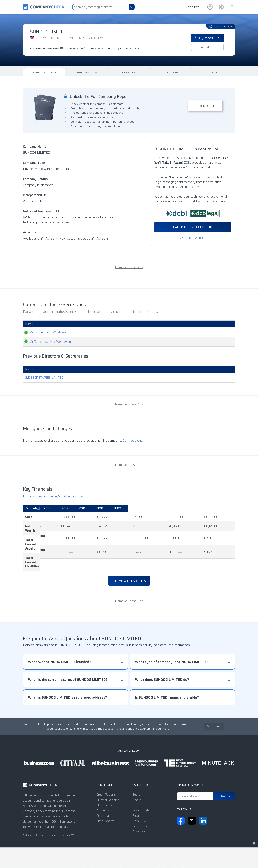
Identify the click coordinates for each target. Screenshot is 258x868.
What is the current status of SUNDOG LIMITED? (68, 659)
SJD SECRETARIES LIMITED (44, 378)
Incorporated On (35, 195)
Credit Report (87, 72)
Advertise (139, 810)
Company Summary (44, 72)
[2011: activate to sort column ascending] (163, 509)
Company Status (35, 179)
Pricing (137, 784)
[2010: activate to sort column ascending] (192, 509)
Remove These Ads (129, 267)
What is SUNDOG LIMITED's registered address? (68, 676)
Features (193, 7)
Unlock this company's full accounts (53, 496)
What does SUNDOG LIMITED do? (162, 659)
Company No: (123, 48)
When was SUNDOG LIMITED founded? (60, 641)
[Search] (132, 7)
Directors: (96, 48)
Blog (136, 795)
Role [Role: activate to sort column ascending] (112, 324)
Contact (214, 72)
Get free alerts (133, 441)
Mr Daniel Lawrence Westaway (46, 342)
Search (137, 774)
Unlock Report (205, 106)
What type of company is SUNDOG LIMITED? (171, 641)
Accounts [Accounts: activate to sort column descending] (32, 508)
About (137, 779)
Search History (142, 805)
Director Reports (108, 779)
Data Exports (105, 800)
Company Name (35, 147)
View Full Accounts (129, 560)
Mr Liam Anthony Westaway (44, 332)
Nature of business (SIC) (41, 211)
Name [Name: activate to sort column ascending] (29, 324)
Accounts (30, 232)
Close (216, 706)
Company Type (34, 163)
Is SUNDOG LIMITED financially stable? (167, 676)
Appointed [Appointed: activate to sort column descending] (211, 324)
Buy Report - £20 (207, 38)
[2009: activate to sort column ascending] (221, 509)
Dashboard (104, 795)
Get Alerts (208, 47)
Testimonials (141, 789)
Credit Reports (106, 774)
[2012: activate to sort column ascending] (133, 509)
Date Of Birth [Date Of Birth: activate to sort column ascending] (172, 324)
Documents (171, 72)
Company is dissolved (47, 49)
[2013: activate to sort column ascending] (102, 509)
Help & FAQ (140, 800)
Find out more (161, 708)
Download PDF (221, 26)
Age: (76, 48)
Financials (129, 72)
